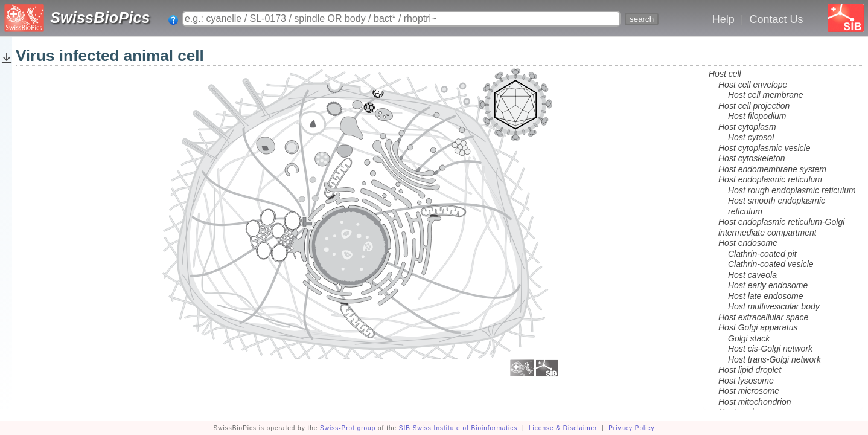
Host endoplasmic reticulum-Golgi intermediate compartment (781, 227)
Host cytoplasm (747, 127)
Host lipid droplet (750, 370)
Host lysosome (746, 381)
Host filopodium (757, 116)
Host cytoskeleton (752, 158)
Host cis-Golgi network (770, 349)
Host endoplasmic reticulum (770, 179)
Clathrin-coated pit (762, 254)
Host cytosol (751, 137)
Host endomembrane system (772, 169)
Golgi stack (749, 338)
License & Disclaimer (563, 428)
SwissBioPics (100, 18)
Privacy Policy (631, 428)
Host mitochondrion (755, 402)
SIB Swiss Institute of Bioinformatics (458, 428)
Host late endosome (766, 296)
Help (723, 19)
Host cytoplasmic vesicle (764, 148)
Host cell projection (754, 106)
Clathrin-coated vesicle (771, 264)
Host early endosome (768, 285)
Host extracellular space (763, 317)
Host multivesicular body (774, 306)
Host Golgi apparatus (758, 327)
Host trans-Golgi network (774, 359)
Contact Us (776, 19)
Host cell (725, 74)
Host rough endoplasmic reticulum (792, 190)
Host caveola (752, 275)
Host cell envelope (753, 85)
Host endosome (748, 243)
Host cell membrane (766, 95)
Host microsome (749, 391)
